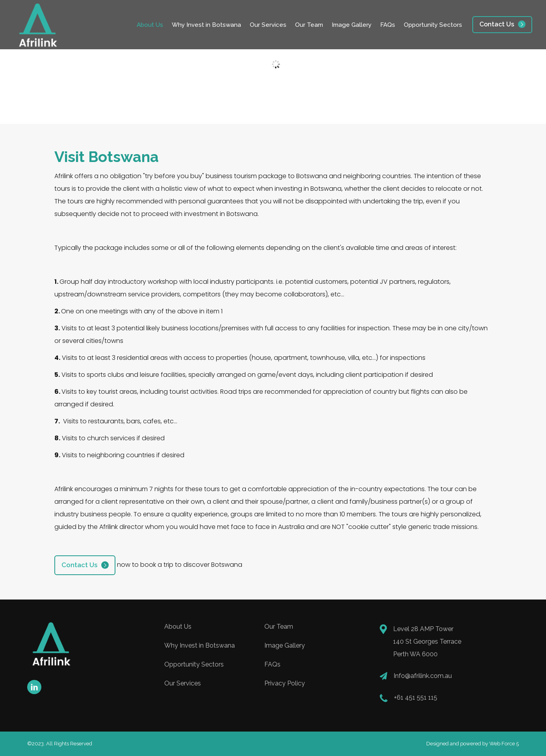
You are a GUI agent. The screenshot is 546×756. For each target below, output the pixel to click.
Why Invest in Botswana (206, 25)
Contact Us (497, 24)
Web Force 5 (504, 744)
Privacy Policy (285, 683)
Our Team (309, 25)
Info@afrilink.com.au (423, 676)
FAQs (388, 25)
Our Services (268, 25)
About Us (150, 25)
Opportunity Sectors (433, 25)
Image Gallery (352, 25)
